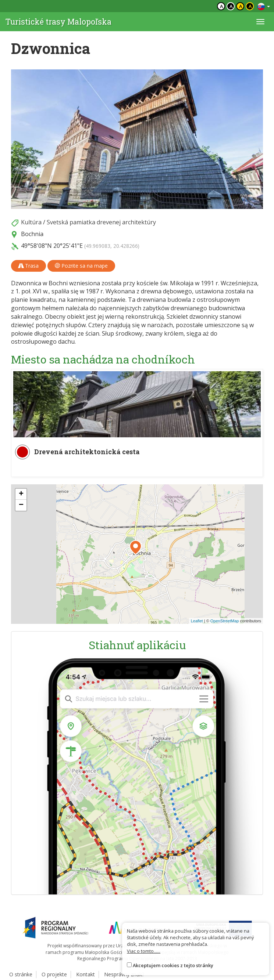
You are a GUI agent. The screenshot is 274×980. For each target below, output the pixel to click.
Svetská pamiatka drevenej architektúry (101, 222)
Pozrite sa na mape (81, 266)
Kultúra (31, 222)
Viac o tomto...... (144, 951)
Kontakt (86, 974)
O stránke (21, 974)
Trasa (29, 266)
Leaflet (197, 621)
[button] (136, 547)
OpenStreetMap (225, 621)
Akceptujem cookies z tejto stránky (173, 965)
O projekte (54, 974)
